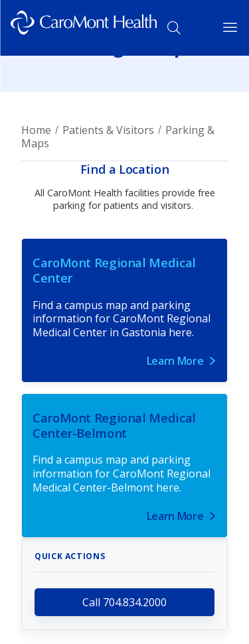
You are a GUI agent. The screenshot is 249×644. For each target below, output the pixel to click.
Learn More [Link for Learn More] (175, 361)
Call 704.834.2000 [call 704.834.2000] (124, 602)
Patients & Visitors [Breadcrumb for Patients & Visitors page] (108, 130)
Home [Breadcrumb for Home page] (36, 130)
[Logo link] (84, 28)
